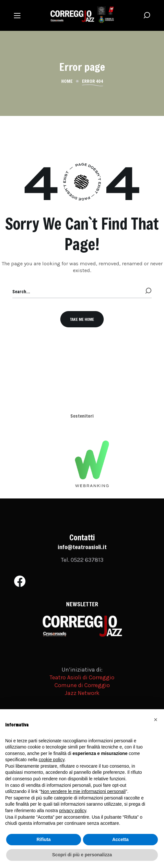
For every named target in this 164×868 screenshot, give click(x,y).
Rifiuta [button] (44, 839)
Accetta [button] (120, 839)
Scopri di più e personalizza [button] (82, 855)
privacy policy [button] (73, 811)
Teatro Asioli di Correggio (82, 677)
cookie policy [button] (52, 760)
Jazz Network (82, 693)
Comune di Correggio (82, 685)
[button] (147, 15)
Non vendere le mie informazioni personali (83, 791)
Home (67, 81)
